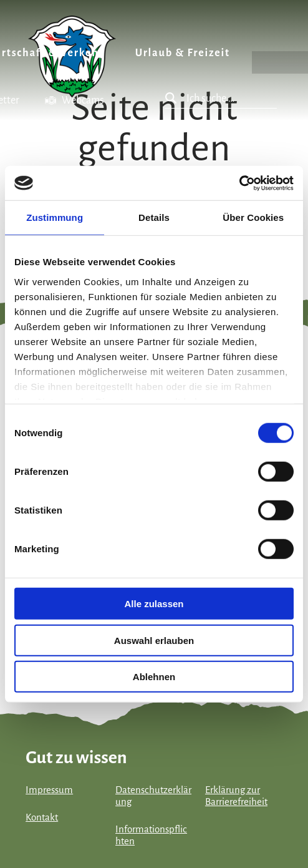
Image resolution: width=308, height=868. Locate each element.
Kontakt (42, 817)
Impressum (49, 790)
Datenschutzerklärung (153, 796)
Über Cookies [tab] (253, 217)
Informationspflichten (151, 835)
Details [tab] (154, 217)
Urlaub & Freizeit (183, 53)
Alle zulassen (154, 604)
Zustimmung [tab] (55, 217)
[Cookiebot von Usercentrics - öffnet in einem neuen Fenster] (239, 183)
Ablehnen (154, 677)
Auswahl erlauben (154, 640)
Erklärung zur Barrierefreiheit (236, 796)
